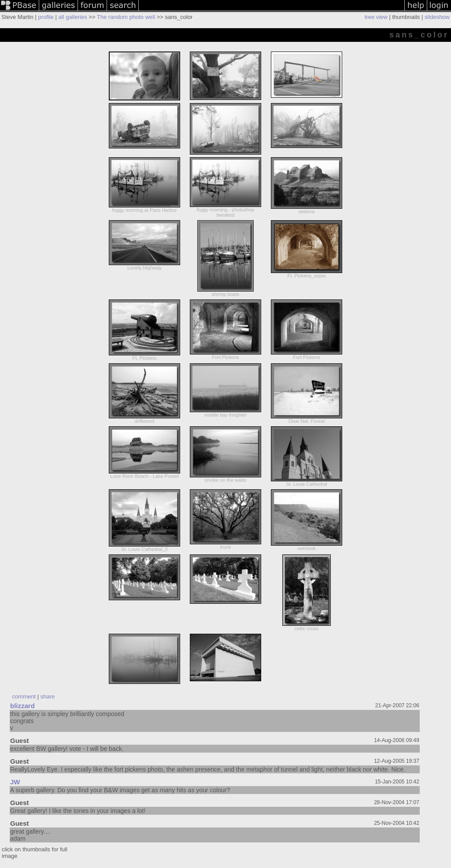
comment (24, 696)
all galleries (73, 17)
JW (15, 782)
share (48, 696)
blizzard (22, 706)
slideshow (437, 17)
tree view (376, 17)
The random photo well (126, 17)
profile (46, 17)
